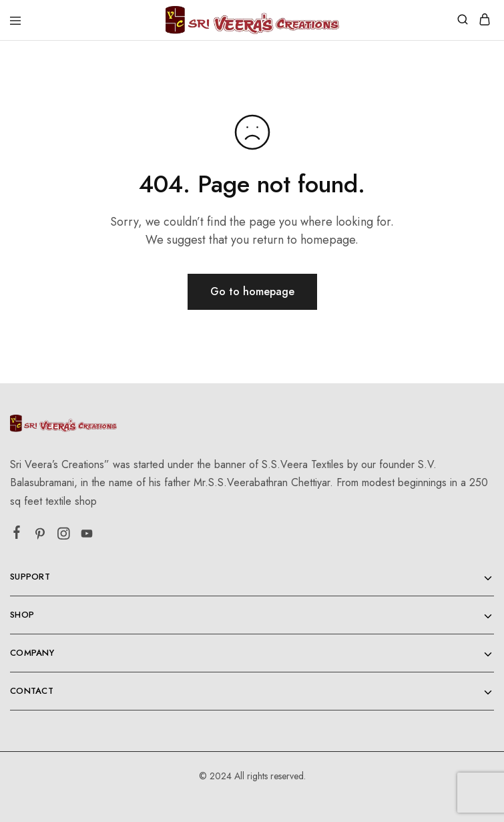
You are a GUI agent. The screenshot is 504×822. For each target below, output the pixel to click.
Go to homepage (252, 291)
